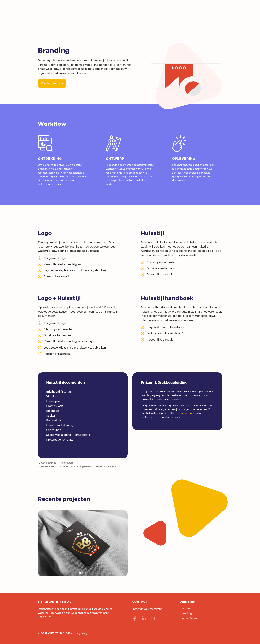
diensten (197, 15)
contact (216, 15)
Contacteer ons (52, 83)
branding (186, 613)
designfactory (55, 15)
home (160, 15)
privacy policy (80, 633)
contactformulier (185, 413)
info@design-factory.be (147, 609)
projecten (177, 15)
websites (185, 609)
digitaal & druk (189, 618)
